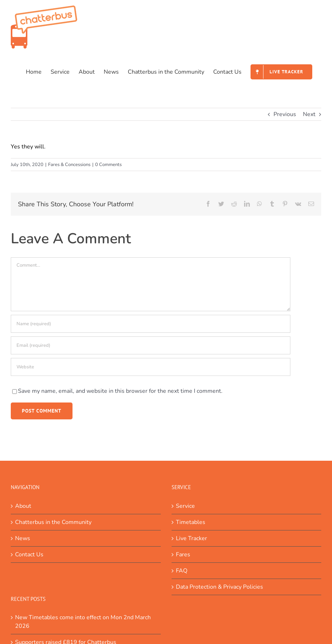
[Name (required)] (151, 324)
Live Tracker (191, 538)
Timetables (191, 522)
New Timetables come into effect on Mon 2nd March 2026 (83, 622)
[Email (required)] (151, 345)
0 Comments (108, 165)
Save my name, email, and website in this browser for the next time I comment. (120, 391)
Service (185, 506)
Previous (285, 114)
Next (309, 114)
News (23, 538)
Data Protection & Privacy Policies (219, 587)
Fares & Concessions (69, 165)
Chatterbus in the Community (53, 522)
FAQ (182, 571)
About (23, 506)
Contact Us (29, 555)
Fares (183, 555)
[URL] (151, 367)
